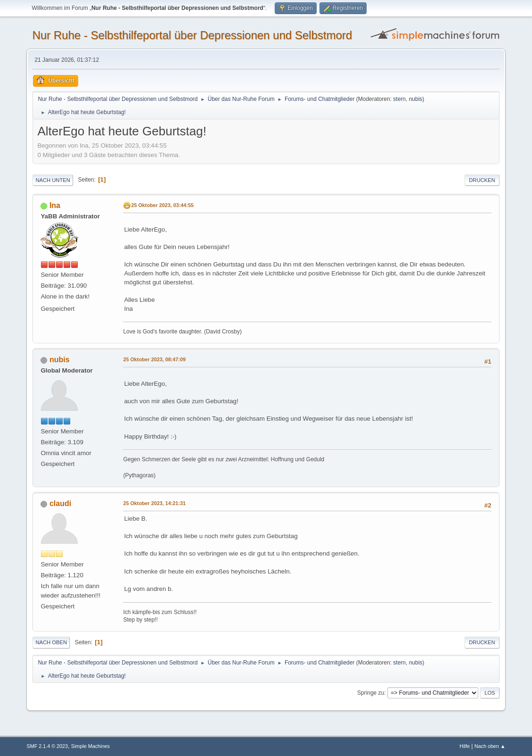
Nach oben (51, 642)
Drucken (482, 180)
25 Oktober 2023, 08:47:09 (154, 359)
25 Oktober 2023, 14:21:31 (154, 503)
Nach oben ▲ (490, 746)
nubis (416, 99)
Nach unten (53, 180)
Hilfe (465, 746)
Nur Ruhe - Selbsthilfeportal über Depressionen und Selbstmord (192, 35)
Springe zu (371, 693)
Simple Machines (90, 746)
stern (399, 99)
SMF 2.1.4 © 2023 (47, 746)
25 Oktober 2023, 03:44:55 (162, 205)
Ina (55, 205)
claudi (60, 503)
